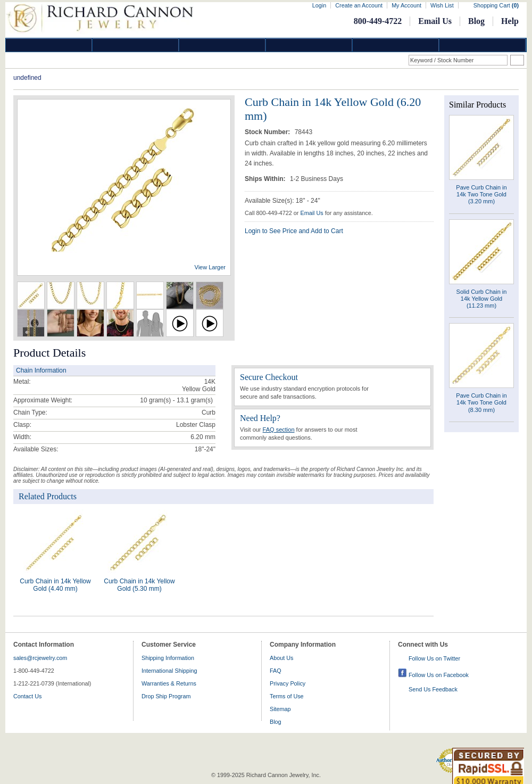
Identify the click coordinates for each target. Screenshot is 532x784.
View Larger (210, 267)
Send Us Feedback (433, 689)
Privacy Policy (288, 683)
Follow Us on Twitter (434, 658)
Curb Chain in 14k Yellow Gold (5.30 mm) (139, 585)
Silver (222, 45)
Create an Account (359, 5)
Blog (476, 21)
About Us (281, 658)
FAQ (276, 671)
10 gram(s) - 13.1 (164, 400)
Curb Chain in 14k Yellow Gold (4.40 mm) (55, 585)
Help (510, 21)
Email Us (435, 21)
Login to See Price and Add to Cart (294, 231)
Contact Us (27, 696)
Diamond (49, 45)
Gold (136, 45)
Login (319, 5)
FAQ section (279, 430)
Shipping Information (168, 658)
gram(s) (176, 400)
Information (396, 45)
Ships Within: (266, 179)
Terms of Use (287, 696)
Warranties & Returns (169, 683)
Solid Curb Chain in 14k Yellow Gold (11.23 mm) (482, 299)
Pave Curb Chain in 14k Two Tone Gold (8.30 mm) (481, 402)
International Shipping (169, 671)
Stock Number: (268, 132)
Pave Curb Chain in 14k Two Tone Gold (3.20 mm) (481, 194)
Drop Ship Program (166, 696)
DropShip (483, 45)
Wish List (442, 5)
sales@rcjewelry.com (40, 658)
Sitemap (280, 709)
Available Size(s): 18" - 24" (282, 201)
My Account (406, 5)
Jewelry (309, 45)
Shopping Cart (496, 5)
